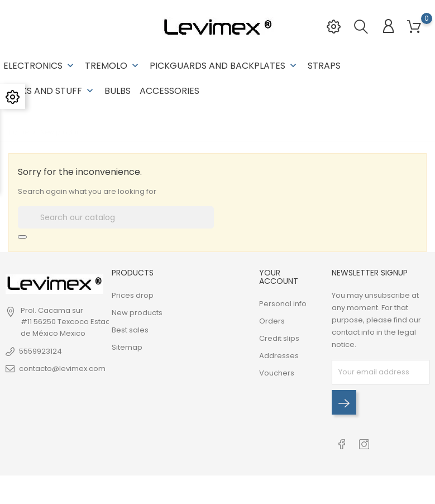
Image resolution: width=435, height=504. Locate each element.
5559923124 (40, 351)
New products (137, 313)
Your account (279, 277)
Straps (324, 66)
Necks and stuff (49, 91)
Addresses (279, 356)
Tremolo (113, 66)
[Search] (116, 217)
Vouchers (277, 373)
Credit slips (279, 338)
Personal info (283, 304)
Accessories (169, 91)
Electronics (40, 66)
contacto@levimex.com (62, 369)
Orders (272, 321)
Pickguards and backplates (224, 66)
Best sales (130, 330)
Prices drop (133, 295)
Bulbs (118, 91)
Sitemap (127, 347)
